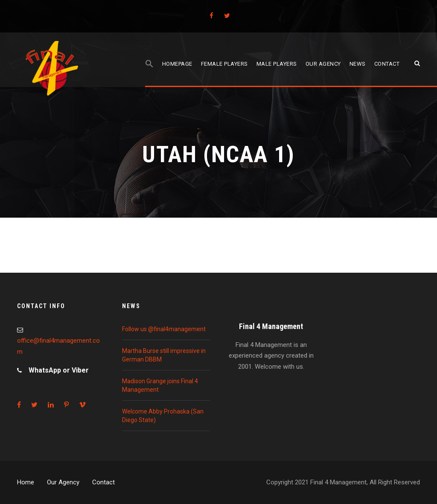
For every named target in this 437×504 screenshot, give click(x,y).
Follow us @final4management (164, 329)
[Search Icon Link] (149, 73)
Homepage (177, 64)
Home (26, 482)
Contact (387, 64)
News (358, 64)
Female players (224, 64)
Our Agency (63, 482)
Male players (277, 64)
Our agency (323, 64)
